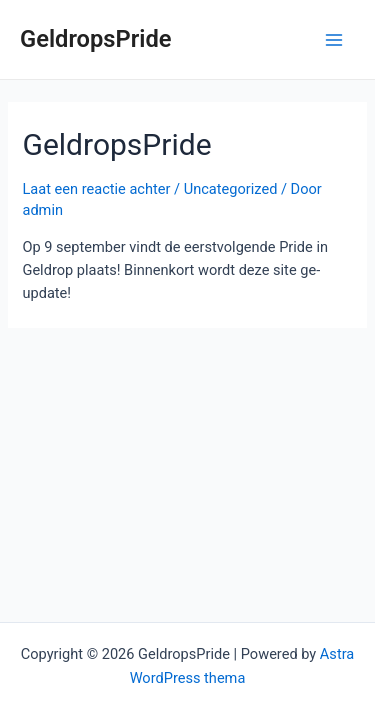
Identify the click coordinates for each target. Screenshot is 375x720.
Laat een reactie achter (96, 189)
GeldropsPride (96, 39)
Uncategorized (231, 189)
